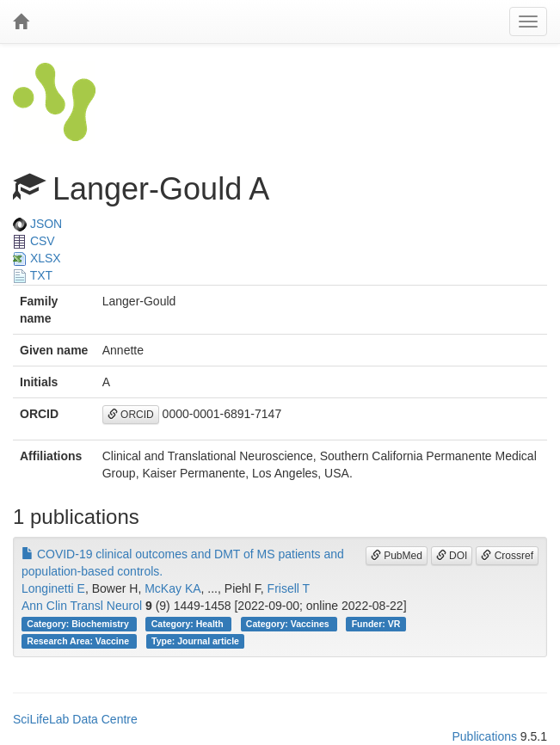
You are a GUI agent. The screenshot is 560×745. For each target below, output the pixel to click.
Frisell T (289, 588)
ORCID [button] (131, 415)
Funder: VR (376, 624)
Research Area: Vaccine (79, 641)
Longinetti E (53, 588)
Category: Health (189, 624)
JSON (37, 224)
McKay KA (172, 588)
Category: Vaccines (289, 624)
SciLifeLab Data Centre (75, 719)
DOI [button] (452, 556)
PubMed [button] (397, 556)
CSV (34, 241)
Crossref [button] (507, 556)
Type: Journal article (195, 641)
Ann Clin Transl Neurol (82, 606)
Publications (484, 736)
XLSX (37, 258)
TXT (33, 275)
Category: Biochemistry (79, 624)
